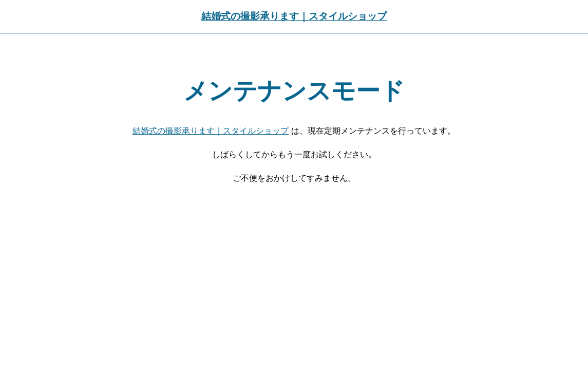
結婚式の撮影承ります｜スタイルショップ (294, 16)
